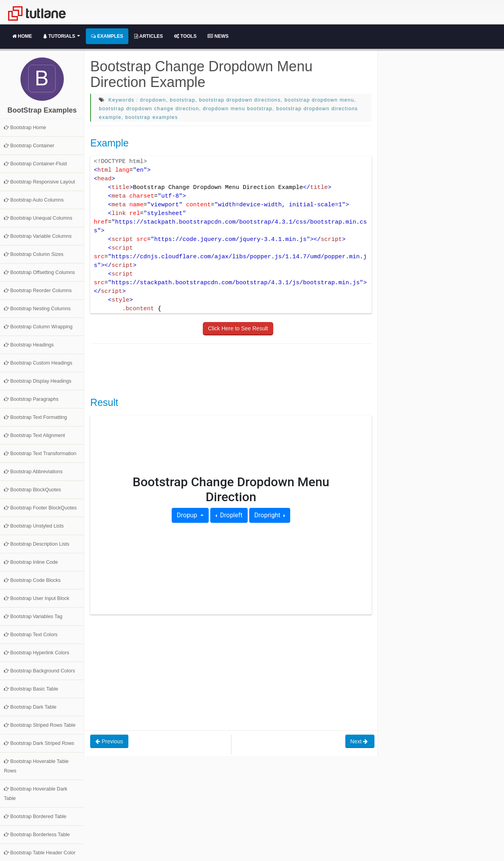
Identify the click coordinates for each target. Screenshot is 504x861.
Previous (109, 741)
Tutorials (61, 36)
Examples (107, 36)
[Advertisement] (233, 369)
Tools (185, 36)
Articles (149, 36)
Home (22, 36)
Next (360, 741)
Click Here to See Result (238, 328)
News (218, 36)
